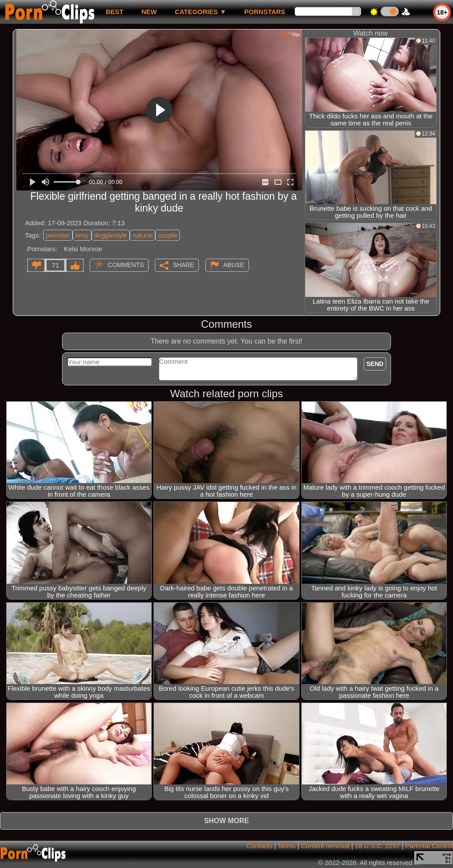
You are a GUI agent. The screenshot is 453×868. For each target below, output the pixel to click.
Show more (226, 821)
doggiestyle (111, 235)
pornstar (58, 235)
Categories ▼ (200, 12)
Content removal (325, 846)
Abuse (234, 265)
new (149, 12)
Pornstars (265, 12)
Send (375, 364)
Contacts (259, 846)
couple (168, 235)
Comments (126, 265)
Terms (287, 846)
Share (183, 265)
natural (142, 235)
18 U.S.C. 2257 (378, 846)
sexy (82, 235)
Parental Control (429, 846)
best (114, 12)
